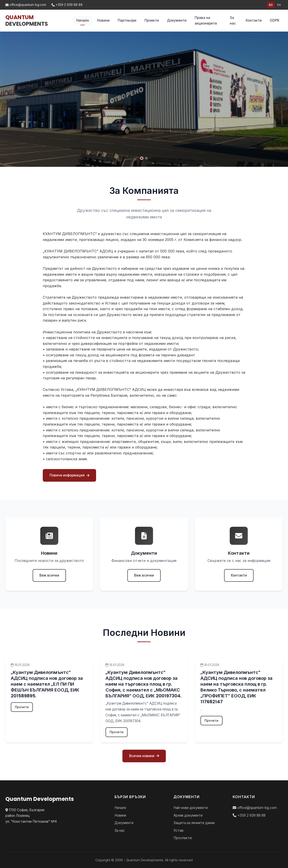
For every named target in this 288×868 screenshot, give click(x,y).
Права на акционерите (206, 20)
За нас (233, 20)
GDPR (274, 20)
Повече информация (69, 475)
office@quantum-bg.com (26, 5)
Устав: (179, 830)
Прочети (22, 707)
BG (271, 5)
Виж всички (49, 575)
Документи (177, 20)
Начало (83, 20)
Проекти (152, 20)
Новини (103, 20)
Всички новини (144, 756)
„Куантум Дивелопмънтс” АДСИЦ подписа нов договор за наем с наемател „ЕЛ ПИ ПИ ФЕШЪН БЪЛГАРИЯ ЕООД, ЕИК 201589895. (47, 684)
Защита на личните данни (194, 823)
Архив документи (188, 815)
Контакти (254, 20)
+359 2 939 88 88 (67, 5)
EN (279, 5)
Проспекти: (183, 838)
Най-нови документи (191, 808)
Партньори (127, 20)
